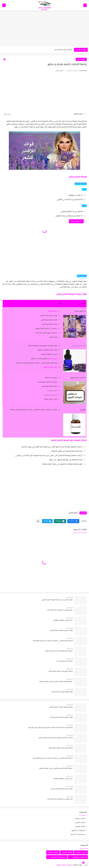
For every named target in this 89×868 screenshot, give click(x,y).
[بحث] (4, 5)
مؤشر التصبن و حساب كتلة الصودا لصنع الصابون (57, 600)
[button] (73, 521)
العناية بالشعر (81, 59)
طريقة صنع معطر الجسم (63, 50)
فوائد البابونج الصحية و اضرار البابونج (61, 631)
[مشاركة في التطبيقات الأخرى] (38, 521)
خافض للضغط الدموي (50, 367)
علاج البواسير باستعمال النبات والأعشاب (60, 610)
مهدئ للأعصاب (52, 359)
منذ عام (69, 597)
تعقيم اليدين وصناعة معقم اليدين (62, 789)
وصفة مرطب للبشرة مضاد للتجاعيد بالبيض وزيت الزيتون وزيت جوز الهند (50, 728)
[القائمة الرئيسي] (85, 5)
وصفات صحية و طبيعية (64, 865)
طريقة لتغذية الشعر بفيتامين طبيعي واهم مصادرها (56, 682)
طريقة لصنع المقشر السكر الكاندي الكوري (59, 651)
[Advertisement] (44, 29)
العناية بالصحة (80, 826)
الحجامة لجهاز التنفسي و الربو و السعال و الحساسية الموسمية (53, 641)
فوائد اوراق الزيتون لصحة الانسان (62, 692)
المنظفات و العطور (78, 830)
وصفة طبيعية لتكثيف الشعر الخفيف (61, 707)
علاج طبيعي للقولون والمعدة (63, 620)
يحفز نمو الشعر (52, 311)
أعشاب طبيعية (80, 818)
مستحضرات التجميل (78, 834)
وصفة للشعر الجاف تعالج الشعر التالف (60, 671)
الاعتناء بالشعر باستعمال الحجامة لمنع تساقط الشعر (56, 738)
